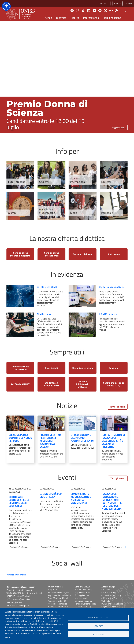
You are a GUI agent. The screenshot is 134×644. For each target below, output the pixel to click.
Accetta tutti (98, 634)
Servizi (129, 3)
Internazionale (91, 18)
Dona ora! (114, 368)
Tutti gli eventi (118, 478)
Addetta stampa (108, 587)
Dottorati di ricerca (83, 254)
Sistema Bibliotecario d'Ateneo (83, 384)
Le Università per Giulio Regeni (51, 495)
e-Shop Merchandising (111, 595)
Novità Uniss (44, 314)
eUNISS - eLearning (83, 590)
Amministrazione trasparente (21, 368)
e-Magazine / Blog (109, 598)
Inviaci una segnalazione (112, 604)
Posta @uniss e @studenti (59, 598)
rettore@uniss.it (23, 596)
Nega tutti (98, 626)
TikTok (83, 11)
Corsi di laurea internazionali (52, 254)
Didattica (61, 18)
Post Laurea (114, 254)
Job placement (81, 598)
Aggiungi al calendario (19, 547)
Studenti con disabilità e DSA (52, 384)
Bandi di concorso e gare (58, 592)
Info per (103, 3)
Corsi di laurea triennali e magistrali (21, 254)
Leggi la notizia (119, 127)
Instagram (78, 11)
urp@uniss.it (17, 602)
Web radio (106, 601)
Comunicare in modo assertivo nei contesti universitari (81, 498)
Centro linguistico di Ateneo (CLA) (114, 384)
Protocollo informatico (57, 604)
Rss (117, 11)
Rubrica (118, 3)
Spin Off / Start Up (83, 607)
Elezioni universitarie (83, 368)
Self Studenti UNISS (21, 384)
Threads (105, 11)
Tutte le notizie (118, 407)
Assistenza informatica (58, 607)
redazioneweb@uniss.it (22, 605)
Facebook (72, 11)
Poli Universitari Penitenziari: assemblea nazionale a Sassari (51, 441)
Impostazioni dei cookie (98, 618)
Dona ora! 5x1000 (83, 587)
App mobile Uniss (82, 592)
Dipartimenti (51, 368)
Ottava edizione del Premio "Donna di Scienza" (83, 438)
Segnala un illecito (109, 607)
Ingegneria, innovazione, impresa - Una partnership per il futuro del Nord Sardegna (112, 501)
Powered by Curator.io (16, 575)
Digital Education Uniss (112, 287)
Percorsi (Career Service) (85, 604)
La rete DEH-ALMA (47, 287)
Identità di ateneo (109, 592)
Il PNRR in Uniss (108, 314)
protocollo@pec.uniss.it (21, 599)
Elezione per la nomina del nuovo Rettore (20, 438)
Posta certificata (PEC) (57, 601)
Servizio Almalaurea (84, 601)
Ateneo (48, 18)
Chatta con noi (111, 11)
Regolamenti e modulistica (59, 595)
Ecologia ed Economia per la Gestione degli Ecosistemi (19, 501)
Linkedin (89, 11)
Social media (107, 590)
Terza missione (112, 18)
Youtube (95, 11)
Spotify (100, 11)
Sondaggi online (82, 595)
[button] (6, 6)
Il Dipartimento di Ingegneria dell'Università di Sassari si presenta (113, 441)
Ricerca (75, 18)
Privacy (7, 638)
